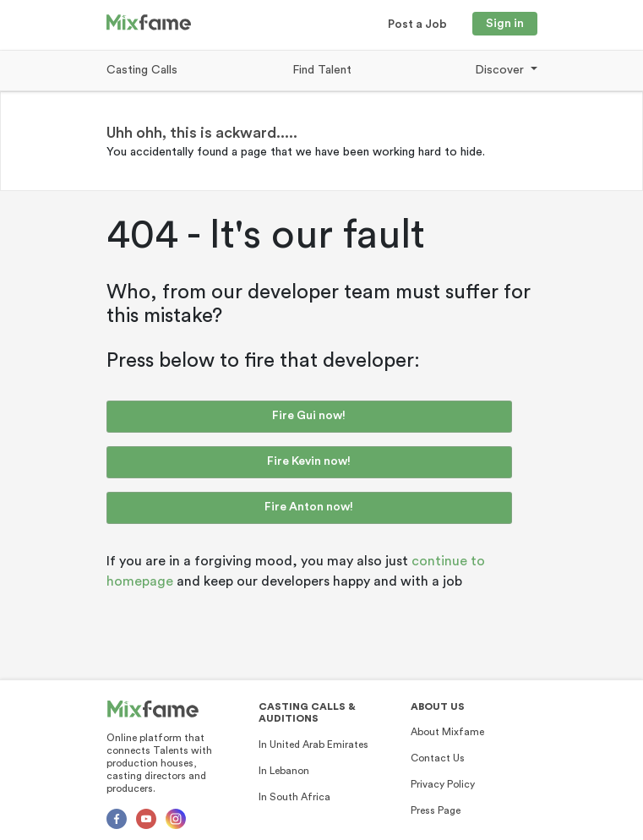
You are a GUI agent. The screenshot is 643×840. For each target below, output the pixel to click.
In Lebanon (284, 771)
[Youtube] (146, 819)
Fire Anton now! (309, 507)
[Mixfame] (153, 709)
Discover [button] (501, 70)
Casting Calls (142, 70)
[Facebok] (117, 819)
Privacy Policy (443, 784)
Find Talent (322, 70)
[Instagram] (176, 819)
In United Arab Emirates (313, 745)
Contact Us (438, 758)
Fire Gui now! (309, 416)
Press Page (436, 810)
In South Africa (294, 797)
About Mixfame (447, 732)
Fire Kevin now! (309, 461)
